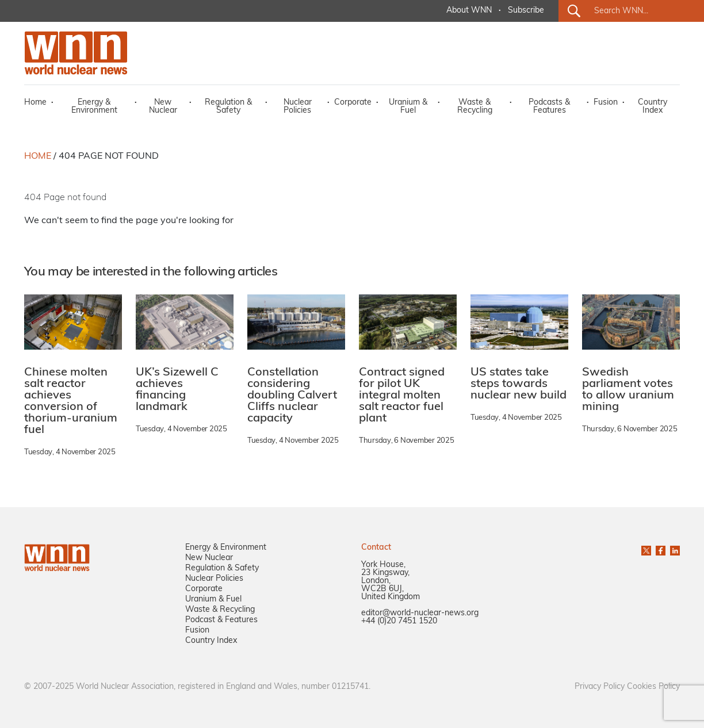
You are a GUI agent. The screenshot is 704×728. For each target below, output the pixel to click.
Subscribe (526, 11)
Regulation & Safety (228, 107)
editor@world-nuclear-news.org (420, 613)
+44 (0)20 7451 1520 (399, 621)
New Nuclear (163, 107)
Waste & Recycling (475, 107)
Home (35, 103)
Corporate (353, 103)
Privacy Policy (600, 687)
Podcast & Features (221, 620)
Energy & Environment (94, 107)
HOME (38, 156)
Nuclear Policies (298, 107)
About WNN (469, 11)
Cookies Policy (653, 687)
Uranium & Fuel (408, 107)
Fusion (606, 103)
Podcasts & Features (549, 107)
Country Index (653, 107)
